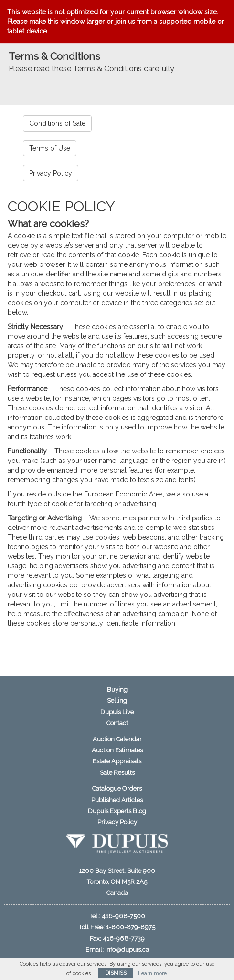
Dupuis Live (117, 712)
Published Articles (117, 800)
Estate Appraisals (117, 761)
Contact (117, 723)
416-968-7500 (123, 916)
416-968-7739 (124, 939)
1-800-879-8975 (131, 927)
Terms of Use (50, 148)
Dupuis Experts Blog (117, 811)
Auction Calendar (117, 739)
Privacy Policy (51, 173)
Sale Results (117, 773)
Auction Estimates (117, 750)
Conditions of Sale (57, 123)
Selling (117, 700)
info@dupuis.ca (127, 950)
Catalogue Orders (117, 788)
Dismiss (116, 973)
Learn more (152, 974)
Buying (117, 689)
